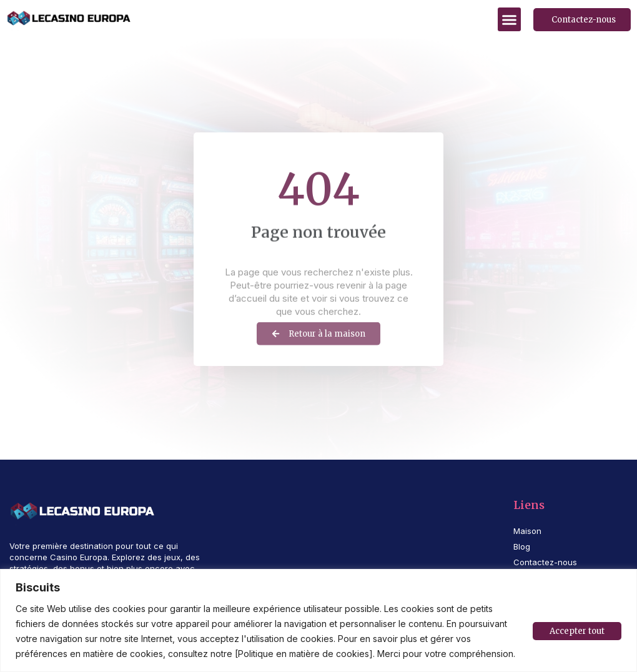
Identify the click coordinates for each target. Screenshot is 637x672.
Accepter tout (577, 631)
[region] (318, 620)
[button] (510, 19)
